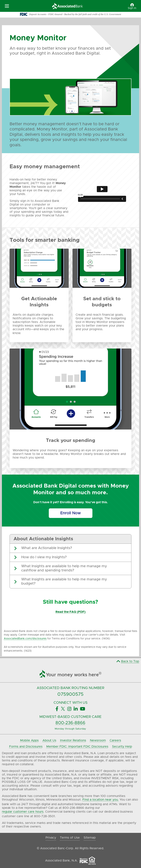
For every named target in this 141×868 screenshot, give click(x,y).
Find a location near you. (101, 800)
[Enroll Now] (71, 513)
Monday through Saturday (70, 729)
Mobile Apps (29, 740)
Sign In (132, 6)
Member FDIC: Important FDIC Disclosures (77, 747)
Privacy (51, 838)
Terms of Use (70, 838)
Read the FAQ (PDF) (70, 612)
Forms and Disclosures (26, 747)
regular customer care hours (23, 812)
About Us (49, 740)
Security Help (122, 747)
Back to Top (128, 661)
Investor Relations (73, 740)
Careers (115, 740)
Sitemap (90, 838)
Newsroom (98, 740)
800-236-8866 (70, 723)
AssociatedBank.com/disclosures (25, 639)
